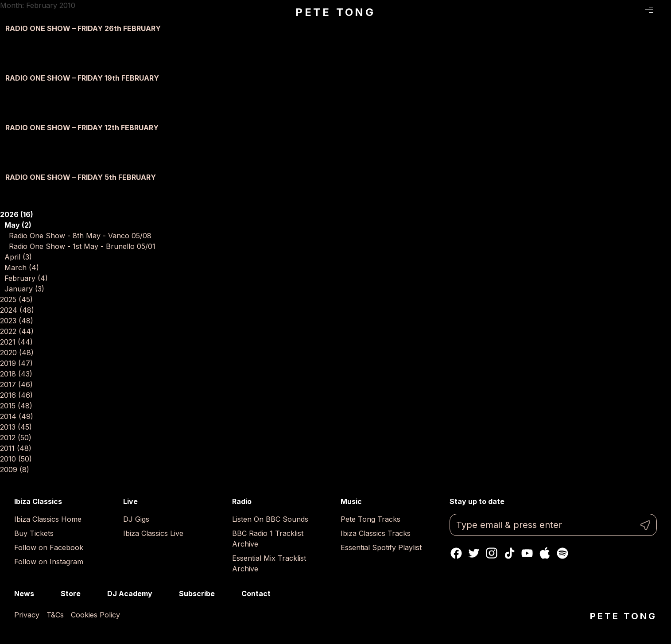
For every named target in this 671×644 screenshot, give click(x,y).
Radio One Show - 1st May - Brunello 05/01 (82, 246)
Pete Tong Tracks (370, 519)
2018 (16, 374)
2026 (17, 214)
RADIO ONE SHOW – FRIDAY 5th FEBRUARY (81, 177)
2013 (16, 427)
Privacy (27, 615)
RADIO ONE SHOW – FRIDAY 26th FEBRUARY (83, 28)
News (24, 594)
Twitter (474, 553)
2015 (16, 406)
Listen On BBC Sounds (270, 519)
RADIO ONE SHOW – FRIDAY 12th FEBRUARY (82, 128)
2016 (16, 395)
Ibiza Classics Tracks (376, 533)
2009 (15, 469)
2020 (17, 353)
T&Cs (55, 615)
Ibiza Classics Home (48, 519)
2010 (16, 459)
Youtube (527, 553)
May (18, 225)
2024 (17, 310)
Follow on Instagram (49, 562)
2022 (17, 331)
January (24, 289)
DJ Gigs (136, 519)
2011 (16, 448)
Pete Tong (335, 12)
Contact (256, 594)
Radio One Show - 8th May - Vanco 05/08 (80, 236)
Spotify (562, 553)
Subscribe (197, 594)
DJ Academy (130, 594)
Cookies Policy (95, 615)
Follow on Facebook (49, 547)
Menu (649, 10)
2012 (16, 438)
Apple (545, 553)
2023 (17, 321)
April (18, 257)
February (26, 278)
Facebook (456, 553)
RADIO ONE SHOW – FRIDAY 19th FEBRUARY (82, 78)
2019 (16, 363)
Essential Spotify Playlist (381, 547)
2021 (16, 342)
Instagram (492, 553)
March (22, 268)
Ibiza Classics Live (153, 533)
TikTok (509, 553)
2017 (16, 384)
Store (71, 594)
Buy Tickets (34, 533)
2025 (16, 299)
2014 (17, 416)
